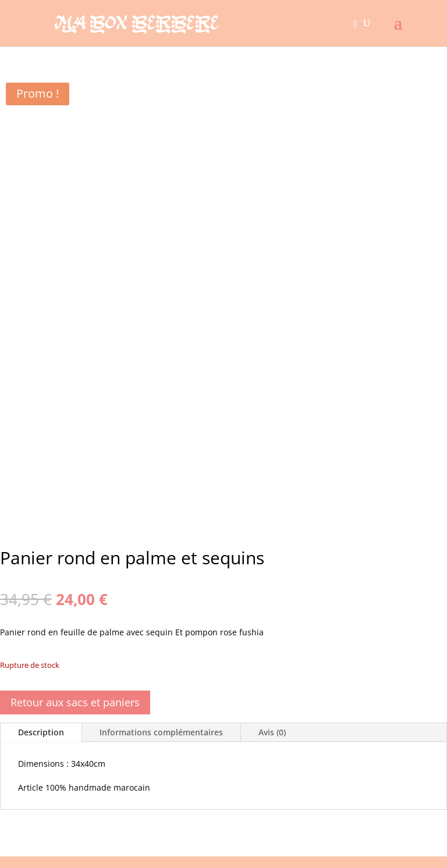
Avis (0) (272, 732)
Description (41, 732)
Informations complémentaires (161, 732)
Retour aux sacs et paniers (75, 702)
